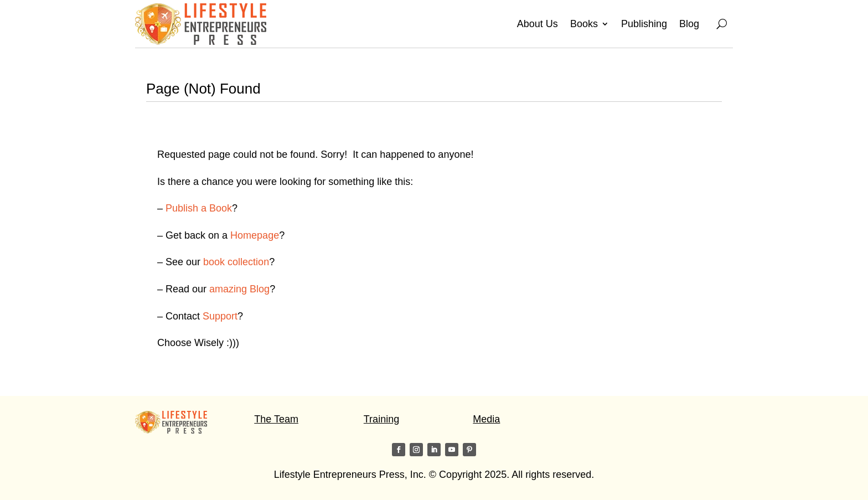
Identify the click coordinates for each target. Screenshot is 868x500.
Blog (689, 24)
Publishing (644, 24)
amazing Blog (239, 289)
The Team (276, 419)
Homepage (255, 235)
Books (584, 24)
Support (220, 316)
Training (381, 419)
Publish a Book (199, 208)
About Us (538, 24)
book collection (236, 262)
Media (486, 419)
